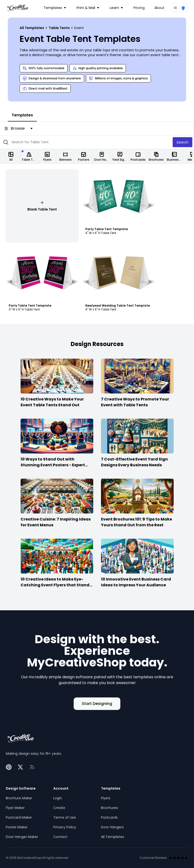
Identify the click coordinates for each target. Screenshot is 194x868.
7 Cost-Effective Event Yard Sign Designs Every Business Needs (134, 462)
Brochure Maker (19, 798)
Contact (60, 837)
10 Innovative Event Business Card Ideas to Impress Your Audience (136, 582)
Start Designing (97, 704)
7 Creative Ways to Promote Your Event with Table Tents (135, 402)
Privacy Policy (65, 827)
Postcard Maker (19, 817)
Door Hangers (112, 827)
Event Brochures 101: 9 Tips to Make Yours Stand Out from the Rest (136, 522)
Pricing (139, 8)
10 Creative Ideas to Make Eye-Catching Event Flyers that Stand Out (55, 585)
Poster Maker (17, 827)
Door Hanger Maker (22, 837)
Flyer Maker (15, 808)
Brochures (109, 808)
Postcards (109, 817)
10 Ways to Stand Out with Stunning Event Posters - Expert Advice (53, 465)
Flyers (106, 798)
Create (59, 808)
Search (182, 142)
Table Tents (60, 28)
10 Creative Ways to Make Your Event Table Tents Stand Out (52, 402)
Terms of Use (65, 817)
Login (58, 798)
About (159, 8)
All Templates (32, 28)
